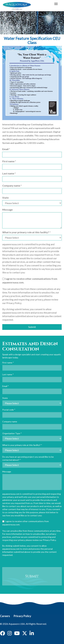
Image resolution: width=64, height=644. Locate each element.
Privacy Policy (22, 616)
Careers (5, 616)
